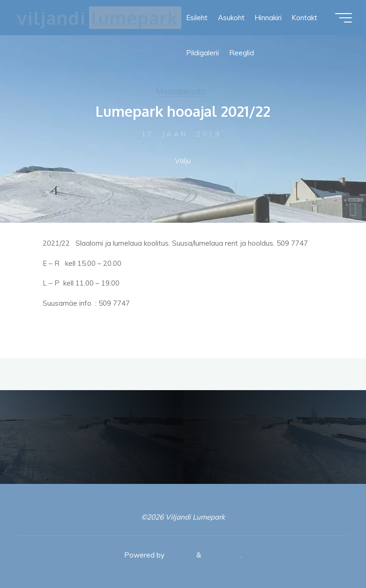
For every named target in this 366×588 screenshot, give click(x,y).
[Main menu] (344, 18)
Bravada (179, 555)
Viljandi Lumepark (97, 17)
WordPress (222, 555)
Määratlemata (181, 91)
